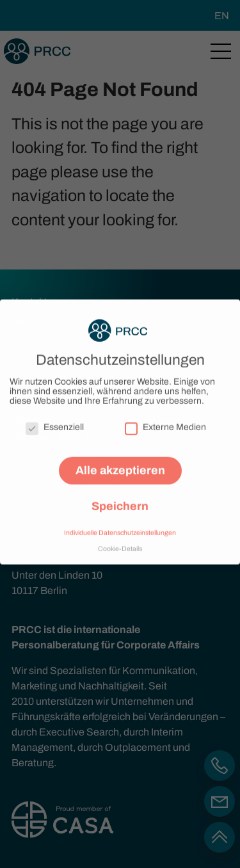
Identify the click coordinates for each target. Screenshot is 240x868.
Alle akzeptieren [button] (120, 466)
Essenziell (55, 423)
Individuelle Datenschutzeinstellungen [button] (120, 528)
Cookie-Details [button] (120, 544)
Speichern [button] (120, 502)
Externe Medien (165, 423)
